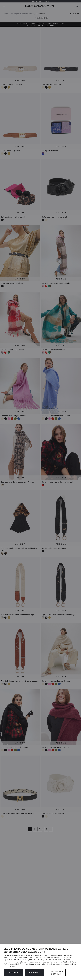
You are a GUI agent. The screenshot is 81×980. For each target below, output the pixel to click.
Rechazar (35, 973)
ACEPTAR (13, 973)
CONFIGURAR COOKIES (56, 973)
